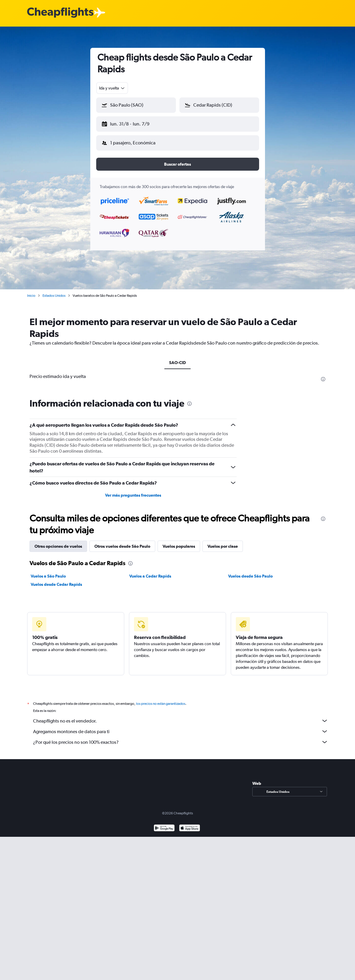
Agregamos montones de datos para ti (181, 727)
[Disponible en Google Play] (164, 824)
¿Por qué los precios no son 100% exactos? (181, 737)
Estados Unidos (54, 291)
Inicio (31, 291)
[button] (133, 123)
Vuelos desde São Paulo (250, 571)
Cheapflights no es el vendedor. (181, 716)
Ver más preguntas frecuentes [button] (133, 490)
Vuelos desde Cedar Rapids (56, 580)
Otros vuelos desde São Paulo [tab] (122, 542)
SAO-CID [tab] (177, 358)
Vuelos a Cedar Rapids (150, 571)
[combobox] (112, 88)
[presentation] (323, 374)
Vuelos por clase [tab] (223, 542)
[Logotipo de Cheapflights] (60, 13)
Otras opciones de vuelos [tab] (58, 542)
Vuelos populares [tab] (179, 542)
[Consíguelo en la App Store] (190, 824)
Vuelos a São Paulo (48, 571)
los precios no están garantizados (161, 699)
